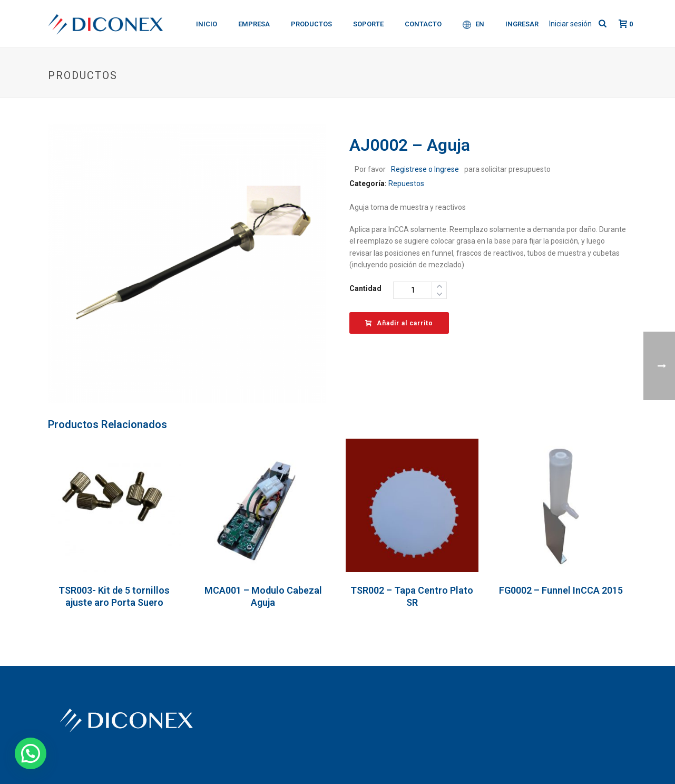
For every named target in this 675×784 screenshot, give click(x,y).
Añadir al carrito (399, 323)
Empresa (254, 24)
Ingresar (522, 24)
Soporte (368, 24)
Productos (311, 24)
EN (473, 25)
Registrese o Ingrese (425, 169)
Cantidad (365, 288)
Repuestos (406, 183)
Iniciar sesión (570, 24)
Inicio (207, 24)
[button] (31, 753)
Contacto (423, 24)
